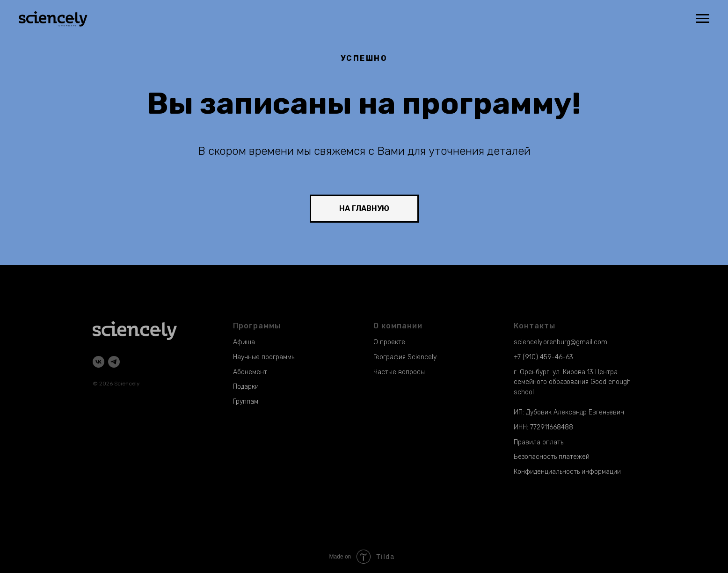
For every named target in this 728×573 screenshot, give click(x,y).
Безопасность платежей (552, 457)
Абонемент (250, 372)
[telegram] (114, 362)
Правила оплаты (539, 442)
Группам (246, 402)
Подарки (246, 387)
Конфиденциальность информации (567, 472)
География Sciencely (405, 357)
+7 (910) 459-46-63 (543, 357)
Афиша (244, 342)
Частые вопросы (399, 372)
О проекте (389, 342)
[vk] (98, 362)
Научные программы (264, 357)
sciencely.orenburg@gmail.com (561, 342)
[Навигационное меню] (703, 19)
